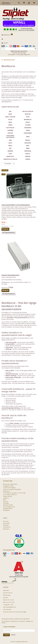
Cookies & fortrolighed (9, 488)
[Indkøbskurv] (19, 35)
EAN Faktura (6, 491)
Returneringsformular (9, 507)
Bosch (9, 456)
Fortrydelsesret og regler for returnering (14, 493)
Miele (22, 456)
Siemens (27, 456)
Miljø (4, 500)
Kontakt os (6, 498)
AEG (32, 454)
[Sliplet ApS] (15, 13)
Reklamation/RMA (8, 505)
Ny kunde (6, 502)
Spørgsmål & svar (8, 508)
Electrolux (4, 456)
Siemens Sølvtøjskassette (10, 275)
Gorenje (14, 456)
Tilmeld (6, 635)
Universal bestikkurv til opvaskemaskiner (16, 205)
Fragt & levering (7, 496)
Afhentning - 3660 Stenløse (10, 484)
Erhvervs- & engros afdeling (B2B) (12, 489)
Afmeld (13, 635)
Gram (19, 456)
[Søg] (35, 49)
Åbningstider (7, 510)
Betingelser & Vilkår (8, 486)
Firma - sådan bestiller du (10, 495)
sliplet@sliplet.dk (6, 102)
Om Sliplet (6, 503)
